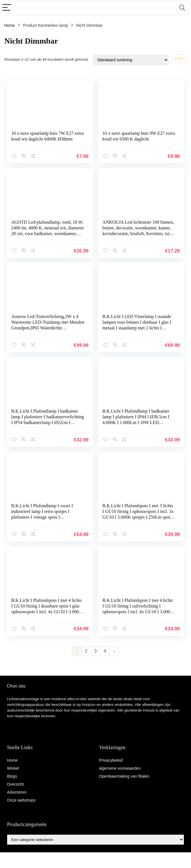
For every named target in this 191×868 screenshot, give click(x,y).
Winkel (13, 767)
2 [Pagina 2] (86, 650)
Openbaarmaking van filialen (124, 775)
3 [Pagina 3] (96, 650)
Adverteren (17, 791)
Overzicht (15, 783)
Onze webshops (21, 799)
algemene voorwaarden (120, 767)
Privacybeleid (111, 759)
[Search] (182, 8)
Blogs (12, 775)
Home (10, 25)
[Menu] (7, 8)
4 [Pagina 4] (105, 650)
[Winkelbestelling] (131, 60)
